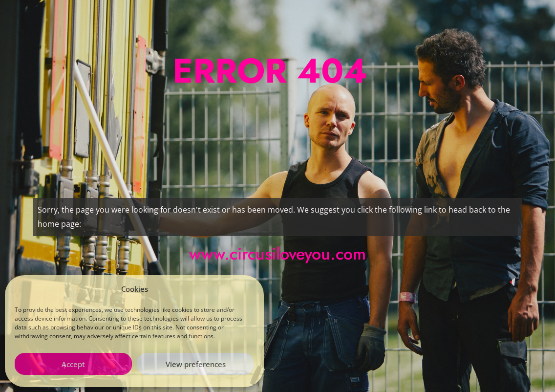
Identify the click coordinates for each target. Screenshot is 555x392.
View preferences (196, 364)
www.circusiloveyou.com (277, 254)
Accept (73, 364)
